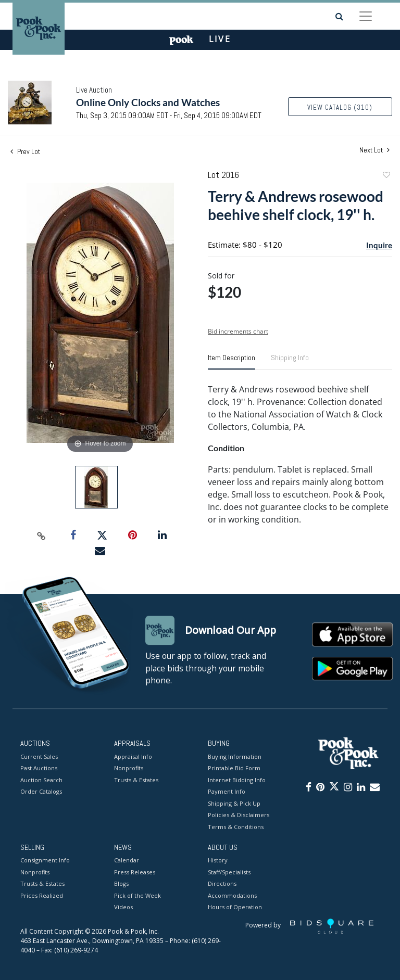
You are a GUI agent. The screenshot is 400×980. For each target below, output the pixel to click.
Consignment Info (45, 861)
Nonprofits (129, 768)
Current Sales (39, 756)
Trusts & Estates (136, 780)
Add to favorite (386, 176)
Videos (123, 907)
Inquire (379, 245)
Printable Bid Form (234, 768)
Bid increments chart (238, 331)
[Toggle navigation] (366, 16)
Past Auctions (39, 768)
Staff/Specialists (229, 872)
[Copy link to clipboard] (42, 536)
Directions (222, 884)
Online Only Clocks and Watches (148, 102)
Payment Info (227, 791)
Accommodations (232, 895)
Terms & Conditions (236, 827)
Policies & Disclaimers (239, 815)
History (218, 861)
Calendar (127, 861)
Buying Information (235, 756)
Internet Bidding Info (237, 780)
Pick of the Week (137, 895)
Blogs (121, 884)
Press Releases (135, 872)
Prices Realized (42, 895)
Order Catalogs (41, 791)
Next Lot (374, 150)
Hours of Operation (235, 907)
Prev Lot (25, 151)
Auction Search (41, 780)
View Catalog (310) (340, 107)
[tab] (232, 362)
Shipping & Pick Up (234, 803)
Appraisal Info (133, 756)
